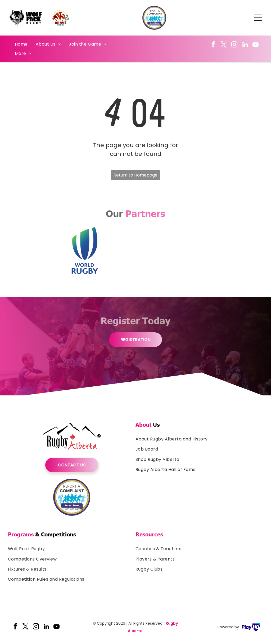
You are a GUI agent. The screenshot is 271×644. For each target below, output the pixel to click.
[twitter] (224, 45)
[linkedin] (245, 45)
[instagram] (234, 45)
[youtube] (256, 45)
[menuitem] (21, 44)
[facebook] (213, 45)
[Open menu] (258, 18)
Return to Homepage (135, 175)
